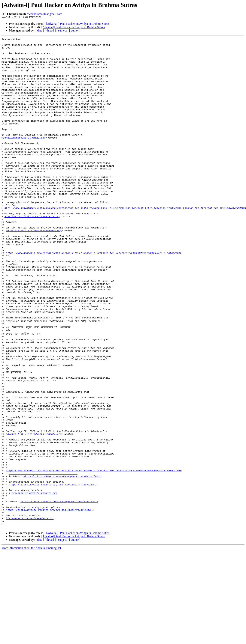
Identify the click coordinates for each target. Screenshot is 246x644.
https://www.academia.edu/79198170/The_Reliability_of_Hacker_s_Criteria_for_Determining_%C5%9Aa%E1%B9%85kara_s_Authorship (94, 296)
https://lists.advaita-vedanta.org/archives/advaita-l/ (62, 559)
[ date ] (40, 30)
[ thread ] (50, 30)
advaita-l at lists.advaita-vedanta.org (32, 252)
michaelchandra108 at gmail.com (23, 158)
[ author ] (75, 30)
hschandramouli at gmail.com (44, 14)
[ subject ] (62, 30)
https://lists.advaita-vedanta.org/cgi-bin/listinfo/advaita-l (53, 569)
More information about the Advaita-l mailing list (31, 641)
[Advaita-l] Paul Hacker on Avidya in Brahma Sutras (78, 24)
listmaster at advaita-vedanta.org (33, 580)
